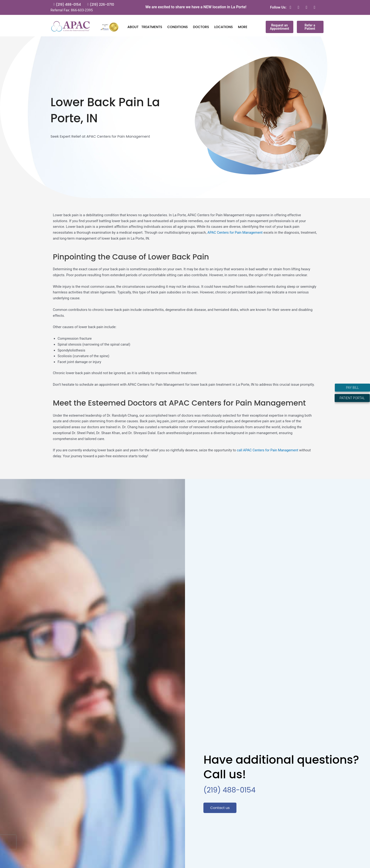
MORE (244, 27)
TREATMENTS (153, 27)
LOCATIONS (225, 27)
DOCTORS (202, 27)
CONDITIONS (179, 27)
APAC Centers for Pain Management (236, 233)
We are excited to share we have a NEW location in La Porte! (196, 7)
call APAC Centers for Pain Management (269, 450)
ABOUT (133, 27)
